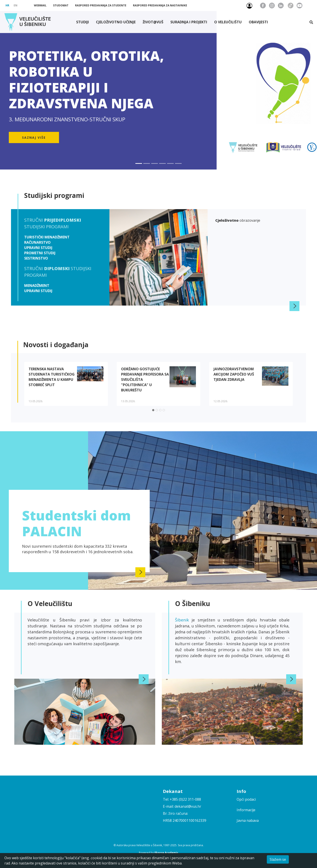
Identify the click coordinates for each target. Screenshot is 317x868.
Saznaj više (34, 137)
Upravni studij (38, 248)
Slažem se (278, 859)
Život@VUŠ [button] (153, 22)
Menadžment (37, 286)
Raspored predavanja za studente (101, 5)
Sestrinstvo (36, 258)
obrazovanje (238, 220)
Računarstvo (37, 242)
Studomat (61, 5)
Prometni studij (40, 253)
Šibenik (183, 620)
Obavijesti (258, 22)
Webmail (40, 5)
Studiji (83, 22)
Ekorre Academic (166, 853)
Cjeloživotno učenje (116, 22)
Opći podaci (246, 799)
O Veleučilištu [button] (228, 22)
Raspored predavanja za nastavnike (160, 5)
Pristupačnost (311, 6)
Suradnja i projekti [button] (189, 22)
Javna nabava (248, 820)
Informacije (246, 810)
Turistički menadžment (47, 237)
